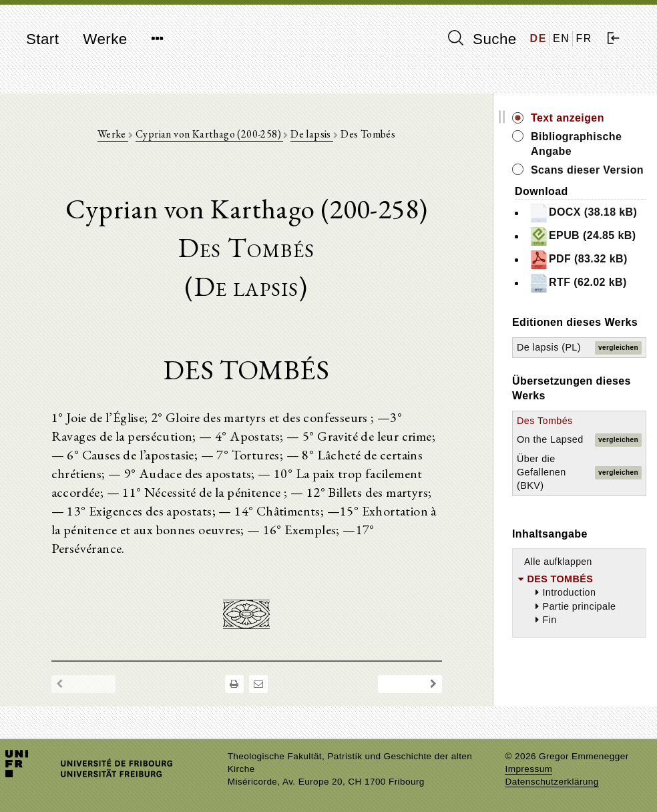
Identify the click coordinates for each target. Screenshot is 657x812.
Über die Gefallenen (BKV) (541, 472)
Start (42, 39)
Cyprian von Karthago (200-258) (209, 134)
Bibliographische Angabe (576, 144)
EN (561, 38)
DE (538, 38)
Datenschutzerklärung (552, 782)
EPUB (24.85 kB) (583, 236)
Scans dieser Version (587, 170)
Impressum (528, 769)
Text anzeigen (568, 118)
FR (584, 38)
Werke (105, 39)
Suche (482, 39)
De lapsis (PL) (549, 347)
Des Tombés (545, 421)
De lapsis (312, 134)
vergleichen (618, 348)
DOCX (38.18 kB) (583, 213)
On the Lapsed (550, 439)
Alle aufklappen (558, 562)
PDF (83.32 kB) (578, 260)
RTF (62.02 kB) (578, 283)
